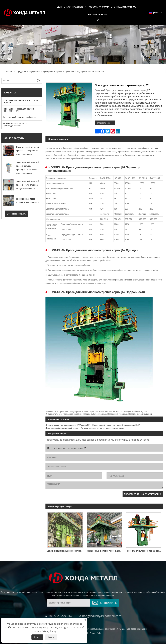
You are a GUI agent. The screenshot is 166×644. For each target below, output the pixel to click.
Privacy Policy (49, 631)
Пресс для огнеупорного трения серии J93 (144, 551)
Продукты (21, 72)
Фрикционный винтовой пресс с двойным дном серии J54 (105, 551)
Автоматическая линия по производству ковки (15, 125)
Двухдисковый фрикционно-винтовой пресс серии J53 (66, 551)
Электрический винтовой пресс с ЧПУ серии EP (21, 101)
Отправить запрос (105, 123)
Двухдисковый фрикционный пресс (45, 72)
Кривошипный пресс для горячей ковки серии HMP (18, 110)
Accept (51, 637)
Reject (37, 637)
